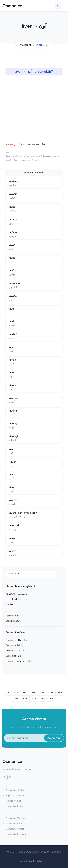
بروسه (22, 861)
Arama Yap (54, 738)
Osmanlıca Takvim (15, 645)
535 (16, 699)
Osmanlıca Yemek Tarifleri (19, 661)
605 (25, 699)
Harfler (9, 604)
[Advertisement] (23, 110)
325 (42, 693)
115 (16, 693)
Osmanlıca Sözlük (13, 790)
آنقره (30, 861)
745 (43, 699)
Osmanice (25, 45)
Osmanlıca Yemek (13, 829)
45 (8, 693)
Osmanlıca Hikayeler (16, 640)
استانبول (39, 861)
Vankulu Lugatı (13, 621)
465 (60, 693)
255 (33, 693)
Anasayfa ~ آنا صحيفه (16, 594)
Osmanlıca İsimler (15, 651)
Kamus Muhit (12, 616)
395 (51, 693)
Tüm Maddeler (13, 599)
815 (52, 699)
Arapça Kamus (11, 801)
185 (25, 693)
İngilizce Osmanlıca (14, 796)
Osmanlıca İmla (13, 656)
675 (34, 699)
